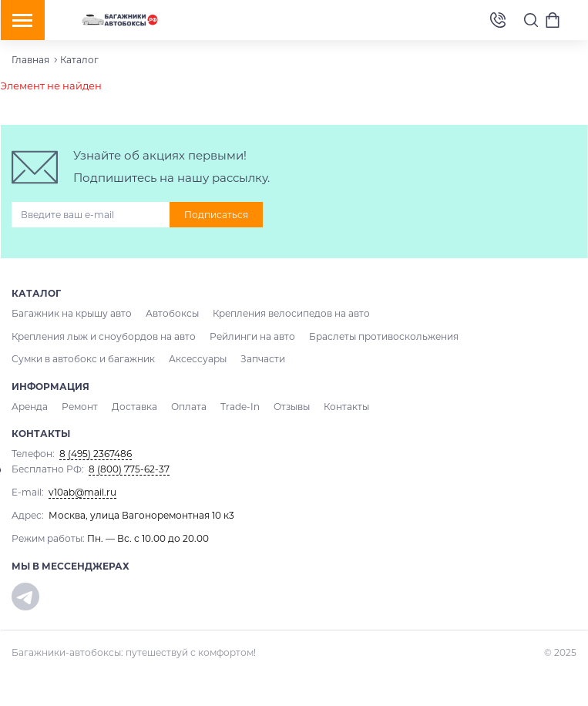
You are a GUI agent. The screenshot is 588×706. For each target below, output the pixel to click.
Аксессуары (198, 359)
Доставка (134, 407)
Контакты (346, 407)
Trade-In (240, 407)
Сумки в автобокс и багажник (83, 359)
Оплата (189, 407)
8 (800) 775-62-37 (129, 469)
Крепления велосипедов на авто (291, 313)
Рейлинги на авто (252, 336)
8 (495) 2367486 (498, 20)
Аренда (30, 407)
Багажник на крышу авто (72, 313)
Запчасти (263, 359)
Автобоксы (172, 313)
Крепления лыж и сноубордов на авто (104, 336)
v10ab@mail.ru (82, 492)
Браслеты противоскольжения (384, 336)
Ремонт (80, 407)
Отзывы (292, 407)
